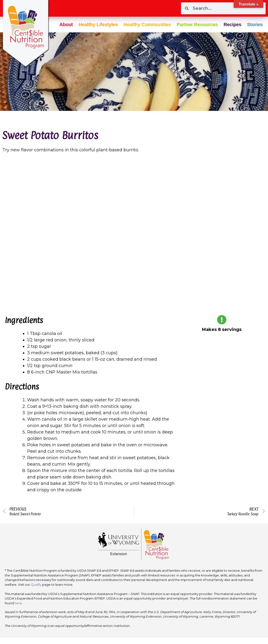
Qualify (36, 585)
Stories (255, 25)
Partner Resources (197, 25)
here (18, 603)
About (66, 25)
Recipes (233, 25)
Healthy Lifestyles (98, 25)
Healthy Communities (147, 25)
